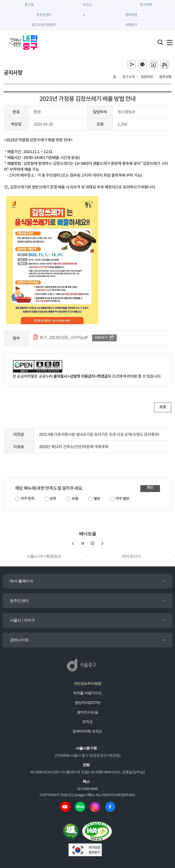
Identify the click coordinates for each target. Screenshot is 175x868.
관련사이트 (19, 640)
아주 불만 (122, 499)
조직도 (87, 722)
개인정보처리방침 (88, 683)
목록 (163, 407)
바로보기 (101, 338)
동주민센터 (19, 601)
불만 (97, 499)
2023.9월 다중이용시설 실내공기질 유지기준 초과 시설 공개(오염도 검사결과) (99, 435)
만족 (53, 499)
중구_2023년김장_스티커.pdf (64, 338)
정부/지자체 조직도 (87, 731)
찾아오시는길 (87, 712)
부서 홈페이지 (22, 581)
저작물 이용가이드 (87, 693)
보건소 (87, 5)
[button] (102, 544)
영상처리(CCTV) (87, 702)
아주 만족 (27, 499)
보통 (75, 499)
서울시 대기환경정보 (44, 556)
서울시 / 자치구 (22, 620)
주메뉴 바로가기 (87, 0)
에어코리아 (131, 556)
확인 (150, 488)
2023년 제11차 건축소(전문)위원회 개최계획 (74, 447)
